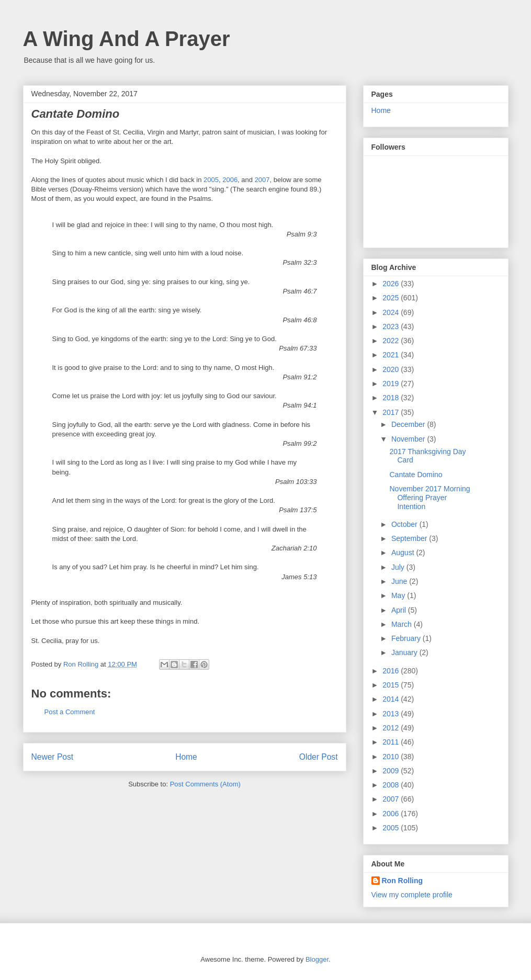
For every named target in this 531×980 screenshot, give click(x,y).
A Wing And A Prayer (127, 39)
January (405, 652)
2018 (392, 398)
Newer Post (53, 757)
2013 (392, 714)
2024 (392, 312)
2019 (392, 384)
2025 (392, 298)
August (404, 553)
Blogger (317, 959)
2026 (392, 284)
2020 (392, 369)
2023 (392, 326)
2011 (392, 742)
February (407, 638)
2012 (392, 728)
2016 (392, 671)
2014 (392, 699)
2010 (392, 757)
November (409, 439)
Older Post (319, 757)
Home (186, 757)
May (399, 595)
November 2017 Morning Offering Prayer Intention (430, 498)
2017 (392, 412)
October (405, 524)
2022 (392, 341)
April (400, 610)
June (400, 581)
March (403, 624)
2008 (392, 785)
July (399, 567)
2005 (211, 180)
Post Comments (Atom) (205, 784)
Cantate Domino (416, 475)
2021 (392, 355)
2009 (392, 771)
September (410, 538)
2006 (230, 180)
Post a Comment (70, 712)
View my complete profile (412, 895)
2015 (392, 685)
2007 (262, 180)
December (409, 424)
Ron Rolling (403, 881)
